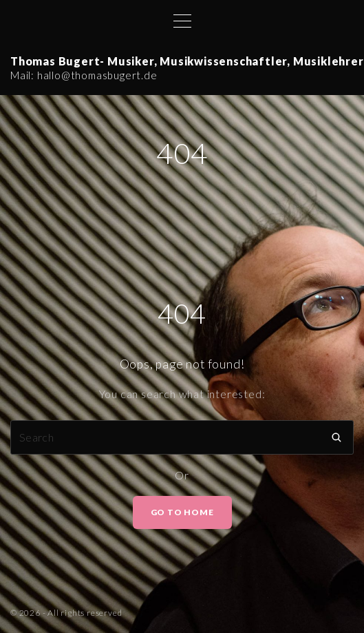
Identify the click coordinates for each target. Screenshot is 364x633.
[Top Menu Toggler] (182, 21)
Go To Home (182, 512)
